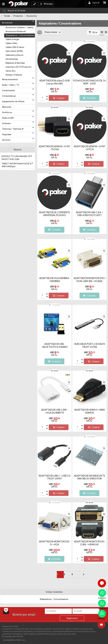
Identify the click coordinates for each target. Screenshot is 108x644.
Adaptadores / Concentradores (60, 23)
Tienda (7, 16)
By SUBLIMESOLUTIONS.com (14, 640)
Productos (18, 16)
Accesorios (32, 16)
